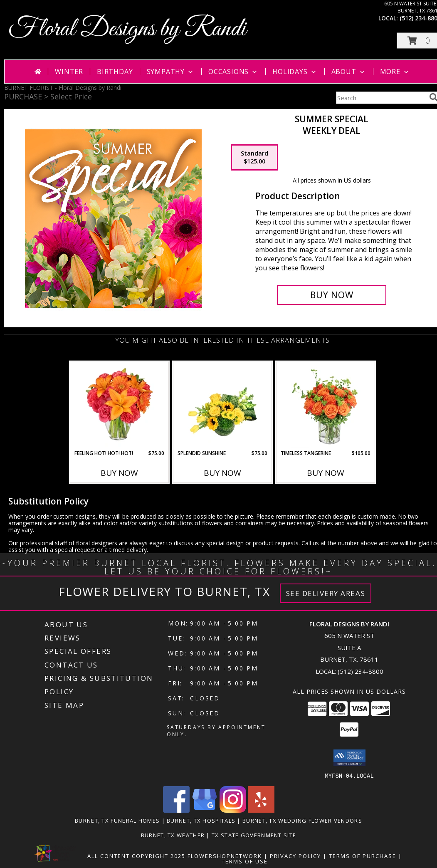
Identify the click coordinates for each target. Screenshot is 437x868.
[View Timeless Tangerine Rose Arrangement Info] (326, 406)
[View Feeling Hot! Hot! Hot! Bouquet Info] (120, 406)
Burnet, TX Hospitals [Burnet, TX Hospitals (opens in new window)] (201, 820)
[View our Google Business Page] (205, 810)
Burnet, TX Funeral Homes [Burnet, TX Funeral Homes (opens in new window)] (117, 820)
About (349, 72)
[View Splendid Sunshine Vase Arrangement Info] (223, 406)
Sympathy (171, 72)
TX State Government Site (254, 835)
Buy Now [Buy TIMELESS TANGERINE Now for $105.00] (326, 473)
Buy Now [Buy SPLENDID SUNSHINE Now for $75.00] (222, 473)
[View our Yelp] (261, 810)
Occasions (233, 72)
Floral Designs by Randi (127, 29)
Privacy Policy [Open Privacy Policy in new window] (295, 856)
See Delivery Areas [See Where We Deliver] (326, 593)
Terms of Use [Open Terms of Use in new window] (245, 861)
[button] (349, 758)
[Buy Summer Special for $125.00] (332, 295)
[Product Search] (381, 98)
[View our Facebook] (176, 810)
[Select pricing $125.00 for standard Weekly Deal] (254, 158)
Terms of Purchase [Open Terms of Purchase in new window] (363, 856)
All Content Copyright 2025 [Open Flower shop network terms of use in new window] (136, 856)
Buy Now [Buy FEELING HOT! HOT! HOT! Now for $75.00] (119, 473)
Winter (69, 72)
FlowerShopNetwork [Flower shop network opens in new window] (225, 856)
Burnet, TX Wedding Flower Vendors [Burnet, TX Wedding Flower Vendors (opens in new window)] (302, 820)
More (395, 72)
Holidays (295, 72)
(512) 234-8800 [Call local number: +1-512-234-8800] (360, 671)
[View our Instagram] (233, 810)
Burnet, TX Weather (173, 835)
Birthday (115, 72)
